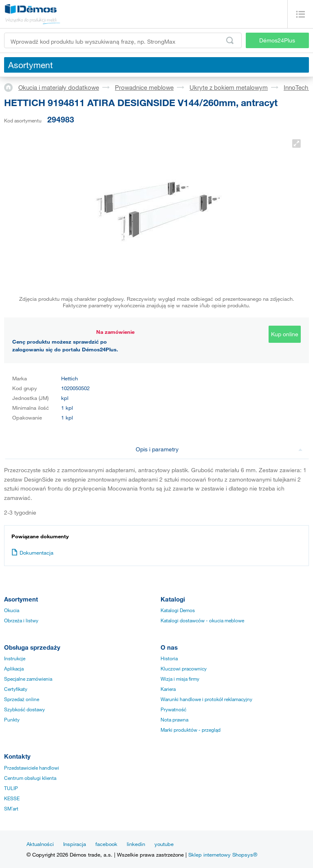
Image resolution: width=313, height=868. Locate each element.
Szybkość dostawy (24, 709)
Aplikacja (14, 668)
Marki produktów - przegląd (191, 730)
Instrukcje (15, 658)
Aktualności (40, 844)
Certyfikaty (16, 689)
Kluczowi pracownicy (184, 668)
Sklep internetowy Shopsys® (223, 855)
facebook (106, 844)
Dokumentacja (32, 553)
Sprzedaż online (22, 699)
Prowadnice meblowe (144, 87)
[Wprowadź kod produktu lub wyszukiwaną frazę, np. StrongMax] (123, 40)
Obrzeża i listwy (21, 620)
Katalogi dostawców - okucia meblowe (202, 620)
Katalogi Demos (178, 610)
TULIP (11, 788)
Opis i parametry (219, 449)
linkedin (136, 844)
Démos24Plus (277, 40)
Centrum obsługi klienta (30, 778)
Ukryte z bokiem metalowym (229, 87)
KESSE (12, 798)
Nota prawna (174, 719)
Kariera (168, 689)
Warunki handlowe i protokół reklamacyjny (206, 699)
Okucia (12, 610)
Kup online (285, 334)
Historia (169, 658)
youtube (164, 844)
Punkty (12, 719)
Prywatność (173, 709)
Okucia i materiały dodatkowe (59, 87)
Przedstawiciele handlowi (32, 768)
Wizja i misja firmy (180, 679)
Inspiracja (75, 844)
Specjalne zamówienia (28, 679)
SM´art (11, 808)
